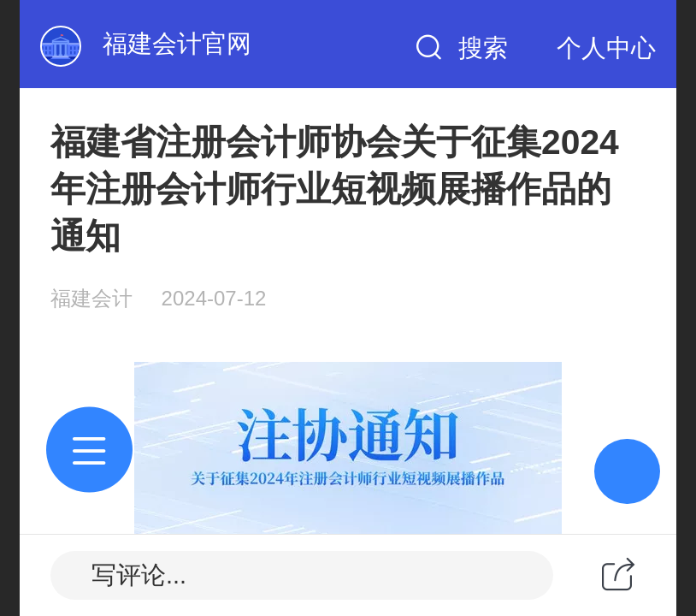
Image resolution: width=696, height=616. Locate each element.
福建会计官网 (177, 44)
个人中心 (606, 48)
